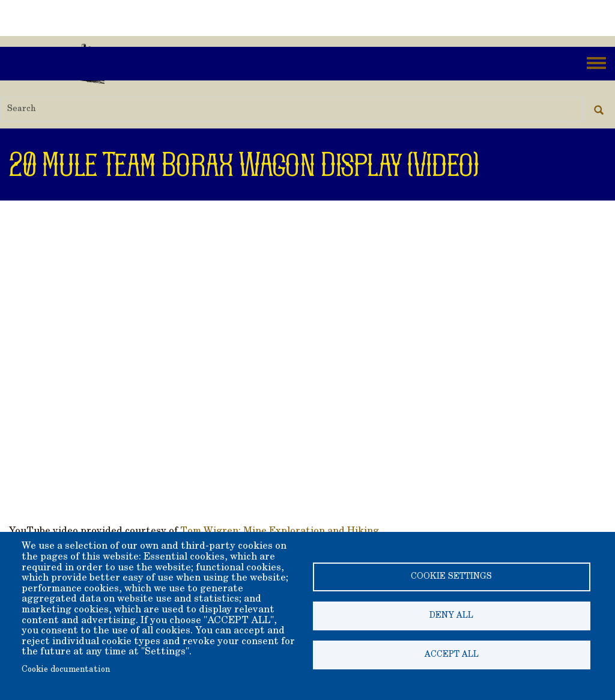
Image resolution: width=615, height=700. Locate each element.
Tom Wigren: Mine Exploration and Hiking (280, 531)
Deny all (451, 616)
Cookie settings (451, 577)
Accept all (452, 655)
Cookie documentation (66, 670)
